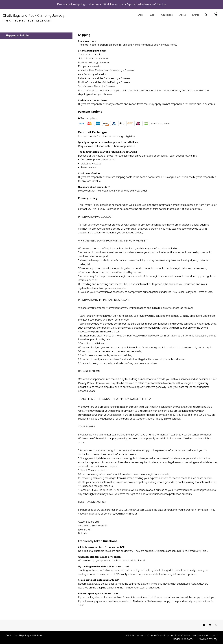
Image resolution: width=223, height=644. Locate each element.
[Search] (206, 15)
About (183, 15)
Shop (140, 15)
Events (196, 15)
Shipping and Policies (31, 636)
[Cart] (216, 15)
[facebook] (204, 625)
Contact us (12, 636)
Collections (167, 15)
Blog (152, 15)
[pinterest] (216, 625)
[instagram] (210, 625)
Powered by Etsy (208, 639)
